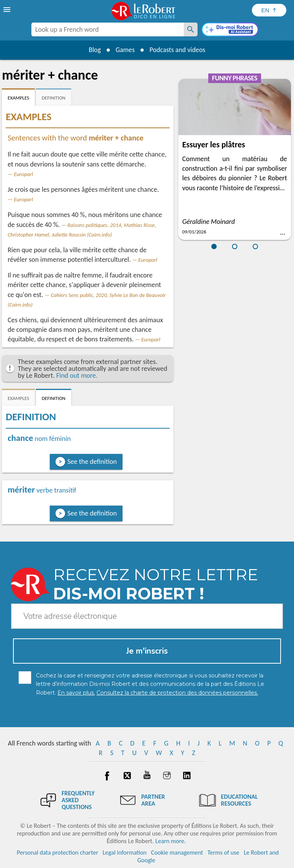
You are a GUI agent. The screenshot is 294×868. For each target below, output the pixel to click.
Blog (94, 50)
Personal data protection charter (58, 852)
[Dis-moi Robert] (230, 30)
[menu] (8, 10)
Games (125, 50)
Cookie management (177, 852)
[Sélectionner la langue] (269, 10)
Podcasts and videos (178, 50)
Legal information (125, 852)
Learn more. (171, 841)
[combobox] (108, 29)
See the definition (92, 462)
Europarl (23, 174)
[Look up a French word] (191, 29)
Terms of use (223, 852)
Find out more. (77, 375)
